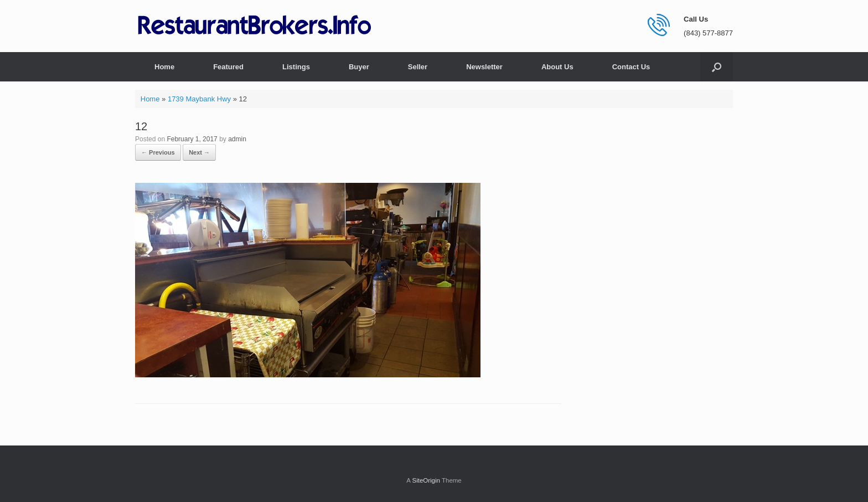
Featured (228, 67)
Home (164, 67)
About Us (557, 67)
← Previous (158, 152)
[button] (717, 67)
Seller (418, 67)
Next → (199, 152)
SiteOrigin (426, 480)
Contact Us (631, 67)
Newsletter (484, 67)
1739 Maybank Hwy (199, 99)
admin (237, 139)
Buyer (359, 67)
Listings (296, 67)
